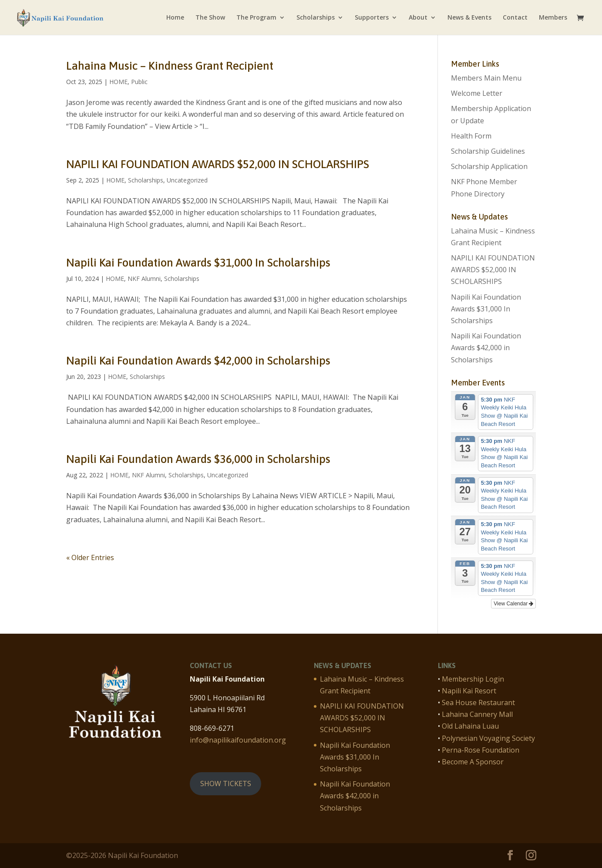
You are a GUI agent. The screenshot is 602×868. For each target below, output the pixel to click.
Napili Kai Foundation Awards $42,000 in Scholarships (198, 361)
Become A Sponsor (473, 762)
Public (139, 82)
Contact (515, 18)
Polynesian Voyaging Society (488, 738)
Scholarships (316, 18)
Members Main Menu (486, 78)
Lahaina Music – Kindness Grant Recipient (170, 66)
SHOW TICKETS (226, 784)
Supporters (372, 18)
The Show (210, 18)
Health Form (471, 136)
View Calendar (513, 604)
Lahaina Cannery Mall (477, 714)
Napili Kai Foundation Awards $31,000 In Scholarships (198, 263)
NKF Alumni (144, 279)
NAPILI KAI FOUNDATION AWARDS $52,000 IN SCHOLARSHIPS (218, 164)
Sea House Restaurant (478, 703)
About (418, 18)
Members (553, 18)
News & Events (469, 18)
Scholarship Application (489, 166)
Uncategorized (187, 180)
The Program (256, 18)
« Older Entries (90, 557)
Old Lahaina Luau (470, 726)
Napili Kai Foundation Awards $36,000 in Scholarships (198, 459)
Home (175, 18)
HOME (118, 82)
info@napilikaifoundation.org (238, 740)
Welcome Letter (477, 93)
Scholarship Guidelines (488, 151)
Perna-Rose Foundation (481, 750)
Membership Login (473, 679)
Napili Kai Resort (469, 691)
